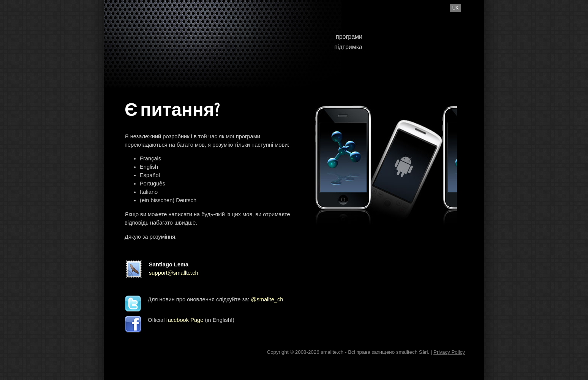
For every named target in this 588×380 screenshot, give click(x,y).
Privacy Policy (449, 352)
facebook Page (185, 320)
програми (349, 37)
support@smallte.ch (174, 273)
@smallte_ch (267, 299)
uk (456, 8)
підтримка (348, 47)
